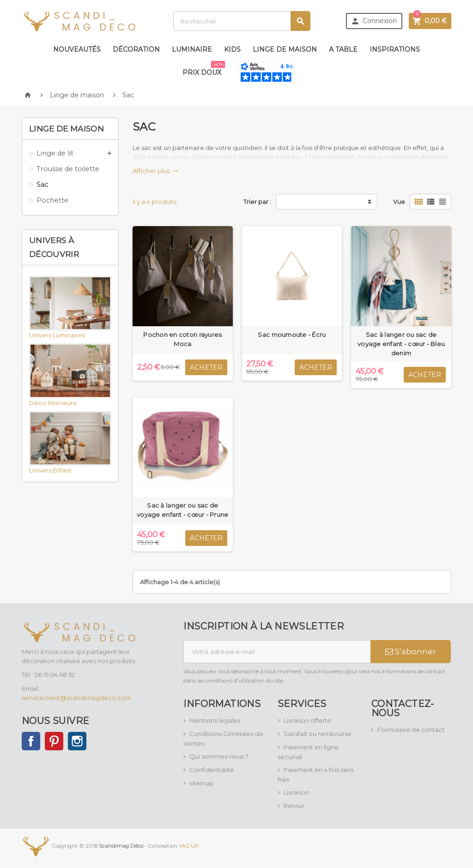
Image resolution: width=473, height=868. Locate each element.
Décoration (136, 49)
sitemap (202, 783)
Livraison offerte (307, 720)
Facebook (31, 741)
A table (343, 49)
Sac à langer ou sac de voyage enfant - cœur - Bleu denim (401, 344)
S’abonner (411, 652)
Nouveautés (77, 49)
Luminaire (192, 49)
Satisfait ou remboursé (318, 734)
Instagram (77, 741)
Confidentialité (212, 770)
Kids (232, 49)
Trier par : (257, 202)
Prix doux (204, 69)
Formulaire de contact (411, 730)
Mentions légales (215, 720)
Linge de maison (285, 49)
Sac (42, 185)
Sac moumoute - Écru (292, 335)
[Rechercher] (242, 21)
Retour (294, 806)
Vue (399, 202)
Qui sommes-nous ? (219, 756)
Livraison (296, 792)
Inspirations (395, 49)
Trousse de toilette (68, 169)
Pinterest (54, 741)
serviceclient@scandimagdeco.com (76, 698)
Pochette (52, 200)
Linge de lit (55, 153)
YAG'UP (189, 846)
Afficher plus (155, 171)
